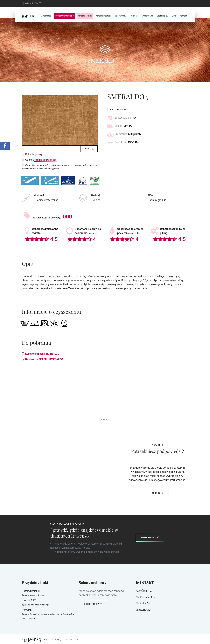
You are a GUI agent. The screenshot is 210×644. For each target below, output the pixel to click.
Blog (174, 16)
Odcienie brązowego (45, 160)
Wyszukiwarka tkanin (64, 16)
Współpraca (147, 16)
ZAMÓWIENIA (144, 591)
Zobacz (157, 493)
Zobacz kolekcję (119, 109)
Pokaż (89, 149)
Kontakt (183, 16)
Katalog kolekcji (85, 16)
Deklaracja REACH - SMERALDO (44, 359)
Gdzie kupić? (162, 16)
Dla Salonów (143, 603)
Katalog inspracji (103, 16)
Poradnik (134, 16)
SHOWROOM (143, 610)
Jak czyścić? (120, 16)
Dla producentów (146, 597)
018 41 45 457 (33, 3)
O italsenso (46, 16)
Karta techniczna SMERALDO (42, 354)
